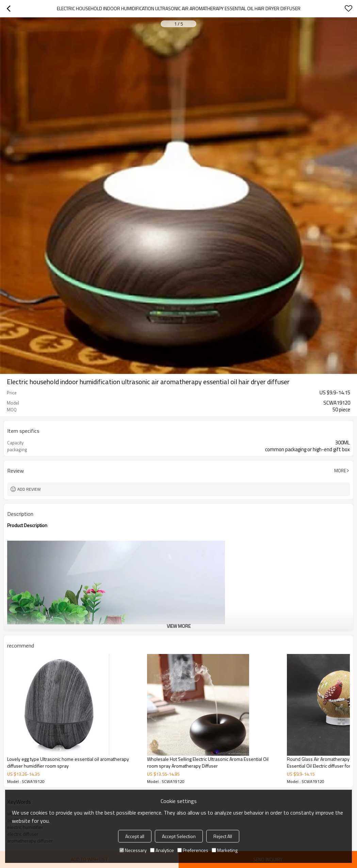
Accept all (135, 836)
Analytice (162, 850)
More (340, 471)
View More (179, 626)
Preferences (193, 850)
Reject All (223, 836)
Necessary (133, 850)
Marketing (225, 850)
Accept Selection (179, 836)
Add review (29, 489)
